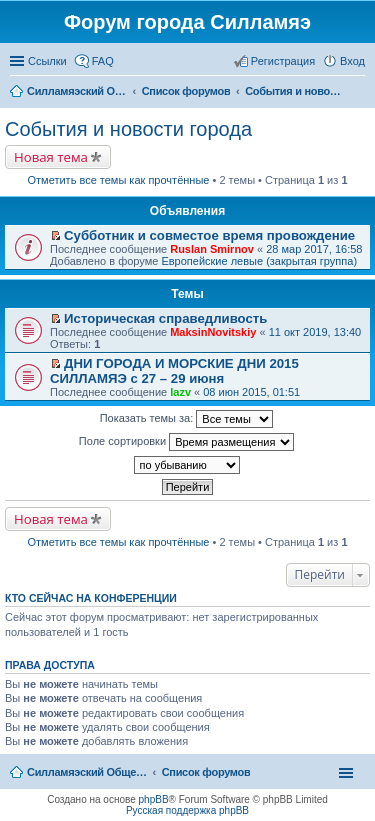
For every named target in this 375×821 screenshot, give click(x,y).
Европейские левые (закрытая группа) (259, 261)
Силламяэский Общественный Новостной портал (87, 772)
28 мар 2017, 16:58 (314, 249)
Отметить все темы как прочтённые (119, 180)
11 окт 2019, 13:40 (315, 332)
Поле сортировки (186, 442)
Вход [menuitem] (352, 61)
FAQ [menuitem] (103, 61)
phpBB (154, 799)
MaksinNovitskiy (213, 332)
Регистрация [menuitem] (283, 61)
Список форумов (206, 772)
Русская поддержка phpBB (187, 810)
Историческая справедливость (165, 318)
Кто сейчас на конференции (91, 598)
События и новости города (128, 129)
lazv (180, 392)
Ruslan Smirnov (212, 249)
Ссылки (47, 61)
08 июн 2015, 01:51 (251, 392)
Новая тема (51, 157)
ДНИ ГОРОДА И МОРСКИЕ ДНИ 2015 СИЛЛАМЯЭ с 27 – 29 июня (174, 371)
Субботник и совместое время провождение (209, 235)
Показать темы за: (187, 419)
